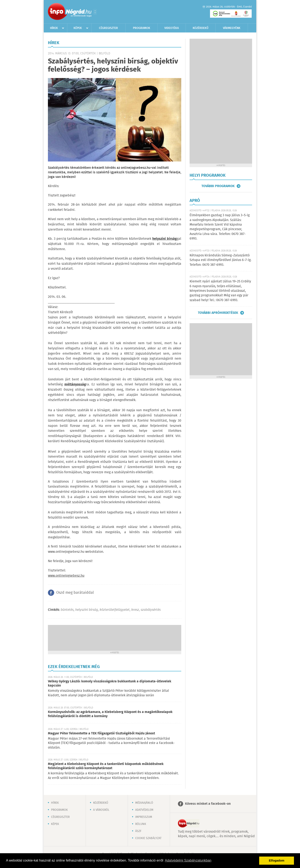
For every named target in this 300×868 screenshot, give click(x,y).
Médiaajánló (144, 803)
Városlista (95, 12)
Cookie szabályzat (148, 838)
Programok (142, 28)
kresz (135, 610)
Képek (78, 28)
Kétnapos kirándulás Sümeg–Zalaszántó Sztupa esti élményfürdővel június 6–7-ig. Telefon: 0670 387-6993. (221, 260)
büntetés (67, 610)
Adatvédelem (144, 810)
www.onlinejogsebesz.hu (66, 576)
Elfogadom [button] (277, 861)
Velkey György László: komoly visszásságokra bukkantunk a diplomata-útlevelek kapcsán (110, 684)
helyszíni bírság (87, 610)
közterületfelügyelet (115, 610)
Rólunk (141, 824)
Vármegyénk (232, 28)
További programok (218, 186)
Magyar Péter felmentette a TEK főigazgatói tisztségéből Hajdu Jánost (101, 733)
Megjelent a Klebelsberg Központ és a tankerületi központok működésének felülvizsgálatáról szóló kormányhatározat (106, 766)
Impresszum (144, 817)
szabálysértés (151, 610)
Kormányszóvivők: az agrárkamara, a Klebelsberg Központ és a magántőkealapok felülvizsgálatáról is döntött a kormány (110, 714)
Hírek (54, 28)
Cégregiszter (108, 28)
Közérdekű (201, 28)
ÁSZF (138, 831)
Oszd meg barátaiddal (75, 593)
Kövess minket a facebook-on (208, 804)
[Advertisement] (115, 637)
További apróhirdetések (218, 313)
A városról (101, 810)
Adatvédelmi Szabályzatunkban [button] (188, 860)
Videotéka (172, 28)
